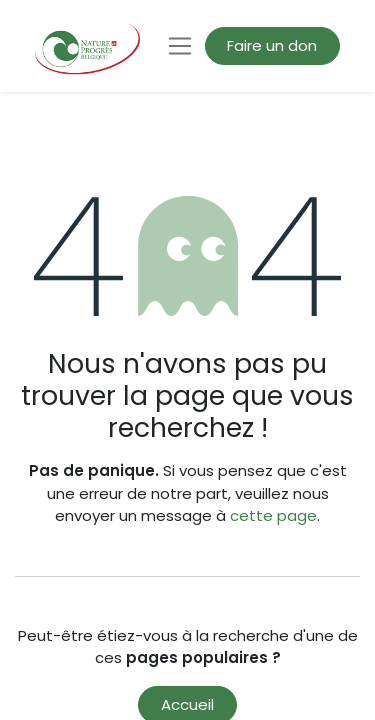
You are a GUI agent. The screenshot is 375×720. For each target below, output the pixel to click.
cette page (273, 515)
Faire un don (272, 45)
